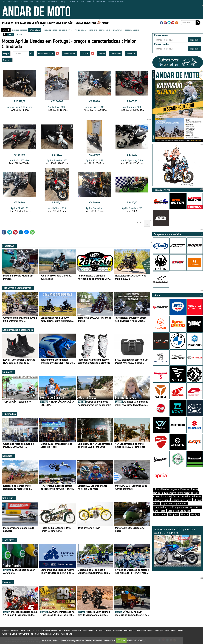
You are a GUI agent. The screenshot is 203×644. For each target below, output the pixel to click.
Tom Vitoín (45, 631)
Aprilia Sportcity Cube (132, 160)
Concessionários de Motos (187, 496)
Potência (131, 54)
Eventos (6, 22)
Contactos (118, 631)
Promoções (68, 22)
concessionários (66, 30)
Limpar (6, 54)
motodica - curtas (131, 30)
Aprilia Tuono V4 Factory (20, 107)
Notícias (15, 22)
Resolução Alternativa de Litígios (45, 634)
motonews (93, 30)
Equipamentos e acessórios (18, 330)
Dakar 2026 (26, 22)
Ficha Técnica (130, 631)
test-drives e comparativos (110, 30)
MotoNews (9, 246)
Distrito (7, 60)
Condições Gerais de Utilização (16, 634)
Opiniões (8, 372)
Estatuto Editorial (145, 631)
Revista (105, 22)
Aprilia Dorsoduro (94, 208)
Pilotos (184, 514)
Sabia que (9, 498)
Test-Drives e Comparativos (18, 288)
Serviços (79, 22)
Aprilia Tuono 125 (57, 208)
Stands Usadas (162, 500)
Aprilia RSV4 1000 (57, 107)
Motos (43, 22)
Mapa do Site (66, 634)
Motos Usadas (161, 489)
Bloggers (174, 514)
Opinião (36, 22)
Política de (135, 640)
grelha (11, 34)
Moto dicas (9, 540)
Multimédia (9, 414)
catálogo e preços (19, 30)
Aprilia (85, 54)
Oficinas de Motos (182, 500)
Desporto (8, 456)
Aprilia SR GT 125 (20, 208)
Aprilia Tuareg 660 (94, 107)
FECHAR (121, 640)
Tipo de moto (69, 54)
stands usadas (80, 30)
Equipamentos (54, 22)
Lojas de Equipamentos (174, 503)
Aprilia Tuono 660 (132, 107)
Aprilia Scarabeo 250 (57, 160)
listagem (19, 34)
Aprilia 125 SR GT (94, 160)
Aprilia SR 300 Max (20, 160)
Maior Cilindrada (46, 54)
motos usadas (35, 30)
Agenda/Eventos (180, 489)
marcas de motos (50, 30)
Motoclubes (90, 22)
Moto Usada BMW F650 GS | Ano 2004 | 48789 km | (178, 547)
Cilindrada (116, 54)
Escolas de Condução (179, 511)
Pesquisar (195, 40)
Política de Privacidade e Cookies (169, 631)
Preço (102, 54)
